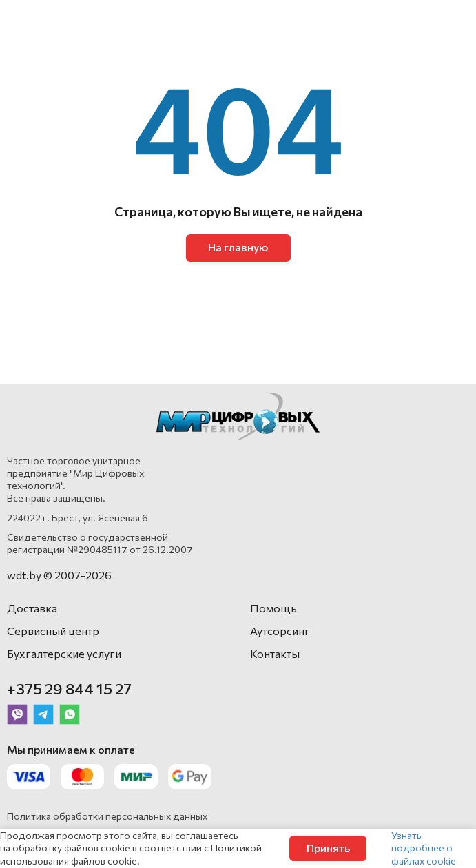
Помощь (273, 608)
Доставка (32, 608)
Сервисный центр (53, 631)
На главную (238, 247)
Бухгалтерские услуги (64, 653)
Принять (328, 848)
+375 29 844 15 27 (69, 689)
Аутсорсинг (280, 631)
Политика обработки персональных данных (107, 816)
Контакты (275, 653)
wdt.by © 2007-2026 (59, 575)
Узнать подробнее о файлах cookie (424, 848)
